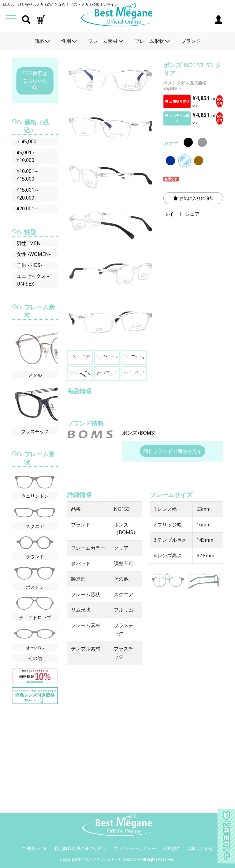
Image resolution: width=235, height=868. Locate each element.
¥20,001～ (28, 208)
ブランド (191, 41)
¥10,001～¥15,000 (28, 175)
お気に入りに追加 (193, 198)
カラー (171, 143)
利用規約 (172, 848)
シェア (192, 214)
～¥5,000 (26, 141)
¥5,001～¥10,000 (26, 156)
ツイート (174, 214)
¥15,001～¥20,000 (28, 194)
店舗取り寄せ (177, 101)
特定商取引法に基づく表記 (80, 848)
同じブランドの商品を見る (173, 451)
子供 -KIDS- (29, 265)
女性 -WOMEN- (34, 254)
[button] (41, 19)
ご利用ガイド (34, 848)
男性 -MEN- (30, 243)
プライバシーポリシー (135, 848)
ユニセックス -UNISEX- (33, 280)
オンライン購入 (177, 118)
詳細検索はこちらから (35, 80)
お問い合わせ (201, 848)
